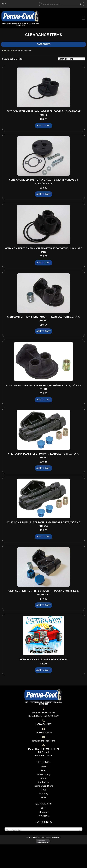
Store (12, 51)
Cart (43, 808)
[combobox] (43, 829)
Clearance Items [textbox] (43, 830)
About (43, 778)
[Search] (81, 4)
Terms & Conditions (43, 786)
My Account (44, 816)
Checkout (44, 812)
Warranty (44, 794)
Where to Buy (44, 774)
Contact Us (44, 782)
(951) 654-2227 (43, 724)
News (43, 797)
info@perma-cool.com (43, 741)
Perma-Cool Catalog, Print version (44, 659)
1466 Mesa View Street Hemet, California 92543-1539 (44, 714)
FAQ (44, 790)
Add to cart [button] (43, 126)
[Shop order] (71, 59)
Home (5, 51)
